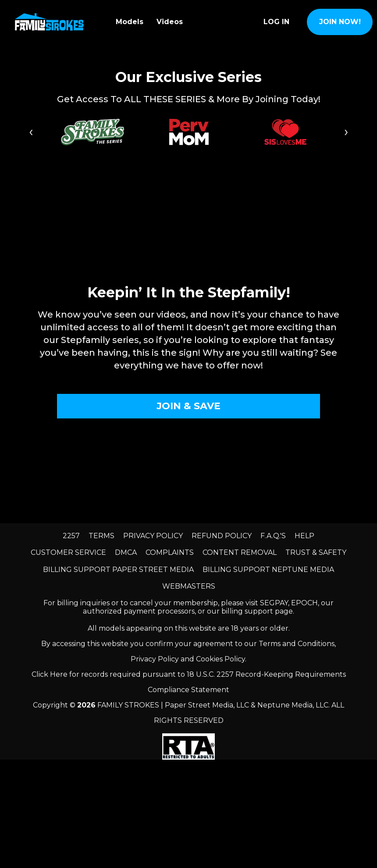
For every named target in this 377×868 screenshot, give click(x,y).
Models (130, 22)
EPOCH (304, 603)
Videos (170, 22)
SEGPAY (274, 603)
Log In (276, 22)
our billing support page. (251, 611)
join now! (340, 22)
